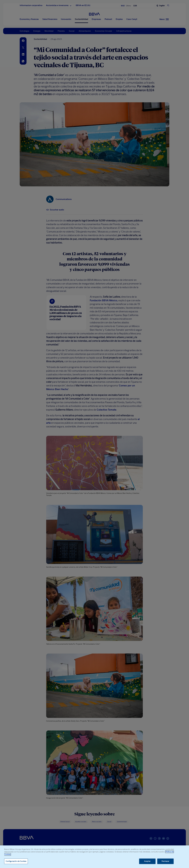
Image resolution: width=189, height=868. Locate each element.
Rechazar (165, 861)
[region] (94, 857)
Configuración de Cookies (16, 861)
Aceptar (147, 861)
